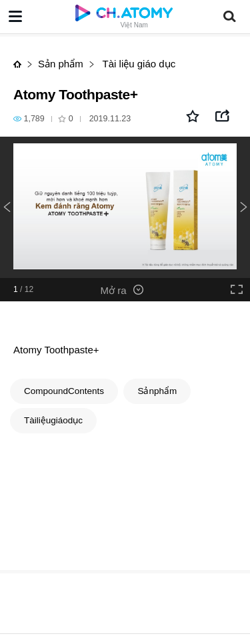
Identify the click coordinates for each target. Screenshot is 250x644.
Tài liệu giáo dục (138, 64)
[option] (125, 207)
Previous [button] (7, 207)
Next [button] (243, 207)
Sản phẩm (61, 64)
